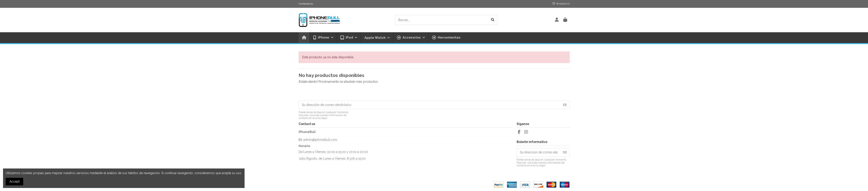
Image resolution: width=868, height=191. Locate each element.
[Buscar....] (493, 20)
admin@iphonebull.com (320, 140)
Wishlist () (561, 4)
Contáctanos (306, 4)
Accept (15, 181)
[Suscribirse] (565, 105)
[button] (411, 38)
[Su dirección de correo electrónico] (430, 105)
